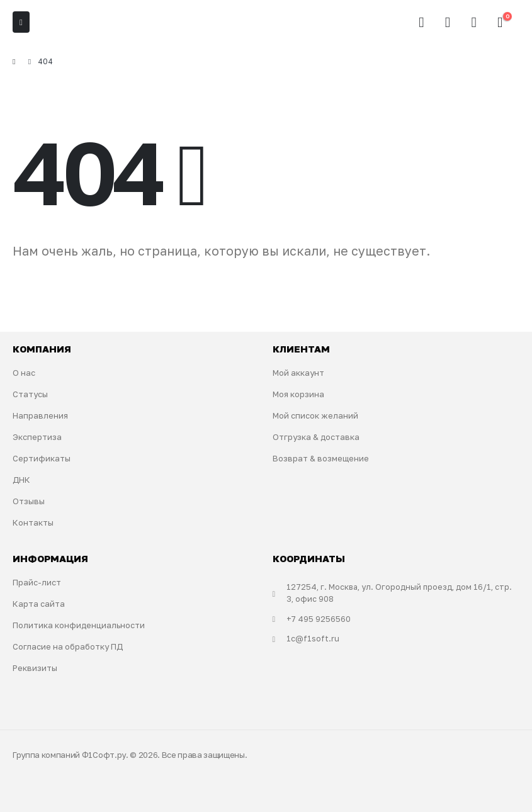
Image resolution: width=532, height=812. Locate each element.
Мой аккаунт (298, 373)
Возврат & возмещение (321, 458)
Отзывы (29, 501)
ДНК (21, 480)
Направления (40, 415)
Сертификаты (42, 458)
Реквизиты (35, 668)
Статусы (30, 394)
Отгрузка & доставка (316, 437)
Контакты (33, 522)
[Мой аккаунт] (448, 22)
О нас (24, 373)
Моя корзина (298, 394)
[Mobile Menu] (21, 22)
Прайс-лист (37, 582)
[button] (422, 22)
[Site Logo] (66, 22)
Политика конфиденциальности (79, 625)
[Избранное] (474, 22)
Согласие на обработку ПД (68, 646)
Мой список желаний (315, 415)
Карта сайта (39, 604)
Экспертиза (37, 437)
